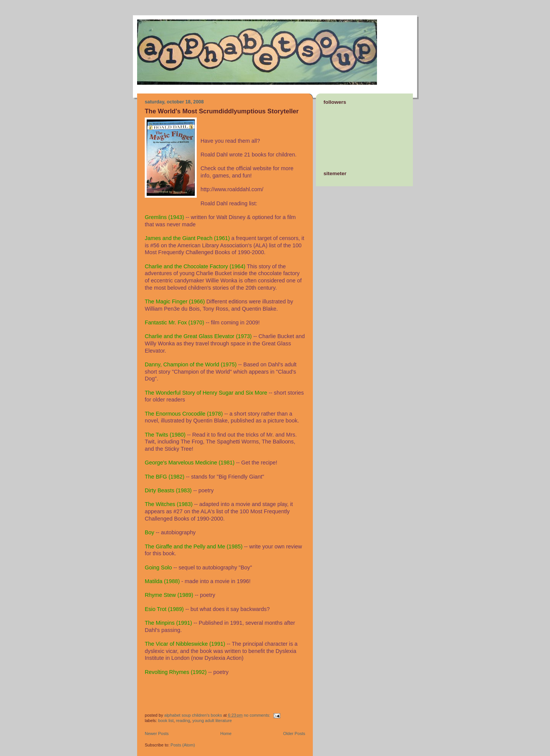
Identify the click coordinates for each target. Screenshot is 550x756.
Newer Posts (157, 733)
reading (183, 721)
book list (166, 721)
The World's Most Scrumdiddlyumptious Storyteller (222, 111)
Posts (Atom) (183, 745)
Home (226, 733)
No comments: (257, 715)
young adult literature (212, 721)
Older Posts (294, 733)
